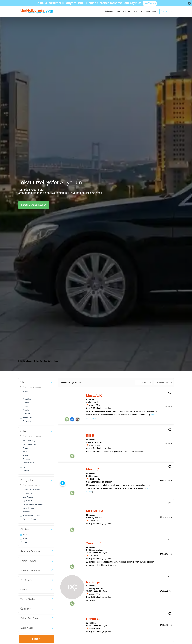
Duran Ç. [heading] (93, 582)
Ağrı (25, 467)
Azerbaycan (27, 417)
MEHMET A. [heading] (95, 511)
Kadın (25, 539)
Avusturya (27, 414)
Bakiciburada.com (25, 361)
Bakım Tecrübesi (30, 618)
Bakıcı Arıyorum (124, 11)
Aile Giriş (138, 11)
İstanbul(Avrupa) (29, 441)
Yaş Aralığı (26, 580)
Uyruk (24, 590)
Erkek (25, 542)
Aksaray (26, 470)
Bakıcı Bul (38, 361)
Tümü (25, 535)
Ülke (23, 382)
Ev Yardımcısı (28, 493)
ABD (25, 395)
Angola (26, 406)
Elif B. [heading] (91, 436)
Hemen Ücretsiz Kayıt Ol (34, 205)
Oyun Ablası (27, 501)
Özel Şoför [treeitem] (48, 361)
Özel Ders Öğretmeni (31, 519)
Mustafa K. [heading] (94, 396)
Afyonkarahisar (28, 463)
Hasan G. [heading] (93, 619)
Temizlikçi (27, 512)
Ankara (26, 448)
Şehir (23, 431)
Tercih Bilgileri (28, 599)
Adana (25, 455)
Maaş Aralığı (27, 628)
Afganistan (27, 399)
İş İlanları (109, 11)
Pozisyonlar (27, 480)
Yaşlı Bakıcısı (28, 497)
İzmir (25, 452)
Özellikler (25, 609)
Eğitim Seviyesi (29, 561)
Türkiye (26, 392)
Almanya (26, 403)
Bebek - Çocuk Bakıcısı (32, 490)
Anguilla (26, 410)
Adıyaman (27, 459)
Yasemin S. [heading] (95, 543)
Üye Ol (164, 11)
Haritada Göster (164, 382)
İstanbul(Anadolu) (29, 444)
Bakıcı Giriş (151, 11)
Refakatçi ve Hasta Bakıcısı (33, 504)
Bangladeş (27, 421)
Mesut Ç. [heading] (93, 469)
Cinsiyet (25, 529)
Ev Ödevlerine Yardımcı (32, 516)
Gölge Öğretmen (29, 508)
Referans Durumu (30, 551)
